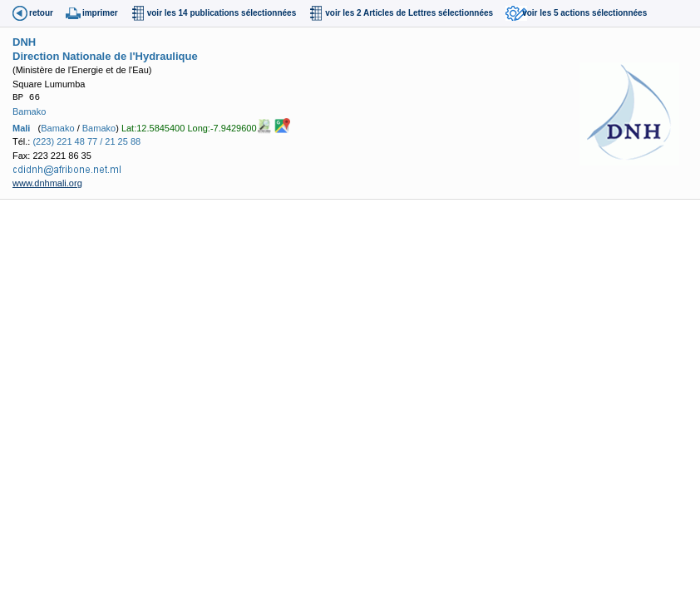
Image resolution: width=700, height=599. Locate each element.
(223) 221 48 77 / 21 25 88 (86, 141)
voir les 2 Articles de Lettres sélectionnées (409, 13)
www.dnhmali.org (47, 183)
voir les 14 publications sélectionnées (222, 13)
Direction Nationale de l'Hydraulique (105, 56)
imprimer (100, 13)
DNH (24, 42)
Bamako (29, 111)
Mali (21, 128)
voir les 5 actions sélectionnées (584, 13)
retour (41, 13)
